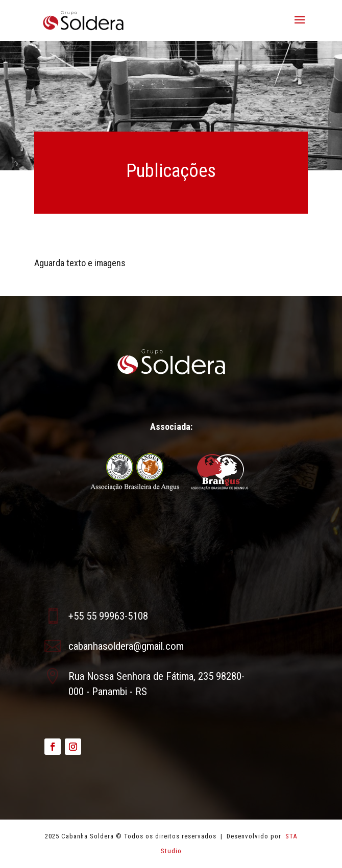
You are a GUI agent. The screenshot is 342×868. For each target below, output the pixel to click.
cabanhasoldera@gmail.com (126, 646)
